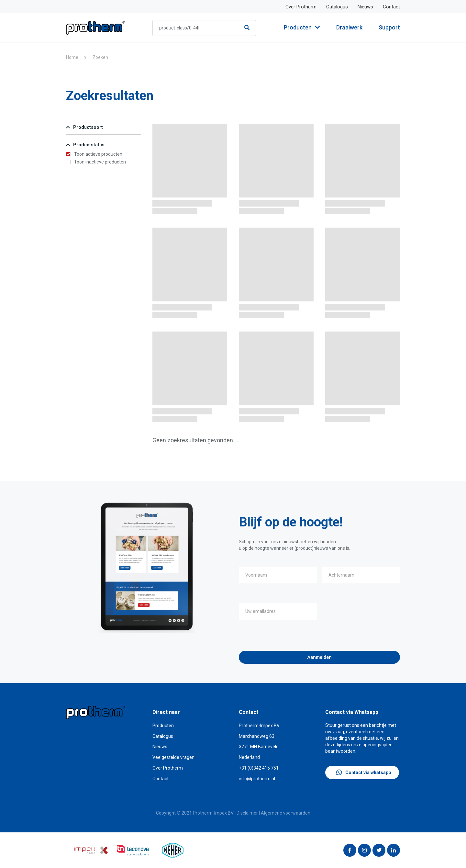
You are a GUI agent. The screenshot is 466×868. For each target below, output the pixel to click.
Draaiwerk (349, 27)
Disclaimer (247, 813)
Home (72, 57)
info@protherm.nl (257, 779)
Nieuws (365, 7)
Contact (391, 7)
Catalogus (337, 7)
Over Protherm (301, 7)
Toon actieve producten (94, 154)
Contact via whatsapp (364, 772)
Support (389, 27)
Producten (302, 27)
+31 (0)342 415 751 (259, 768)
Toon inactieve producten (96, 162)
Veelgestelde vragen (173, 757)
